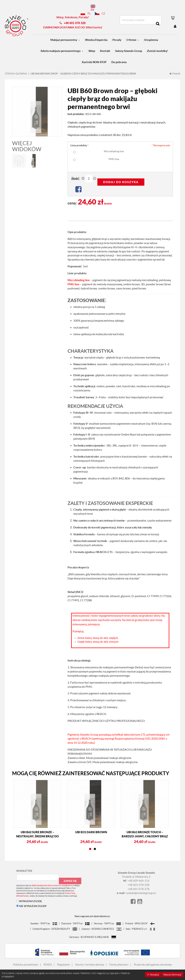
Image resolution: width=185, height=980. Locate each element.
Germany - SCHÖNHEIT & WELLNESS (93, 932)
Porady (117, 35)
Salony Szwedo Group (129, 46)
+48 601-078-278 (138, 884)
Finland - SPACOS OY (140, 918)
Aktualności (94, 965)
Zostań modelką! (157, 46)
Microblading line (114, 146)
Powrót (175, 69)
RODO (48, 959)
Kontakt (105, 46)
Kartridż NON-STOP (94, 57)
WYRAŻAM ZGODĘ (29, 896)
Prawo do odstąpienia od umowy (153, 959)
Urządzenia (151, 35)
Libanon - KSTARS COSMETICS (102, 924)
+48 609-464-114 (138, 876)
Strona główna (16, 69)
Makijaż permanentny (64, 35)
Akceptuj (154, 975)
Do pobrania (119, 57)
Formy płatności (119, 959)
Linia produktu (79, 140)
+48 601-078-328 (138, 880)
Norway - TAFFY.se (107, 918)
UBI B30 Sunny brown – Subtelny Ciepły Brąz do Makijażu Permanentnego (154, 831)
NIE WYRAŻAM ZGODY (31, 901)
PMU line (114, 154)
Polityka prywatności (26, 959)
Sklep (92, 46)
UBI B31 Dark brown (47, 827)
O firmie (131, 35)
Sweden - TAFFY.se (44, 918)
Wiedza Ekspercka (96, 35)
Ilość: (76, 173)
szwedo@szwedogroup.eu (141, 888)
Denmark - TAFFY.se (75, 918)
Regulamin (64, 959)
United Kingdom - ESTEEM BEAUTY (55, 924)
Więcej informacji (172, 975)
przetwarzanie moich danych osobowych (53, 880)
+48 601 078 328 (75, 18)
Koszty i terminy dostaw (90, 959)
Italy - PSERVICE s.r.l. (140, 924)
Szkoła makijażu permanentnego (61, 46)
